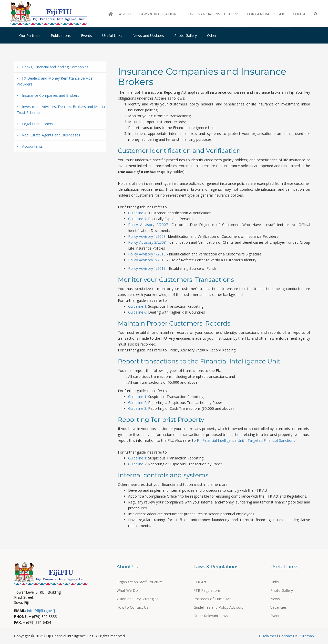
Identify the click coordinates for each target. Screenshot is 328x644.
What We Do (127, 590)
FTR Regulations (207, 590)
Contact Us (288, 636)
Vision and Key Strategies (137, 599)
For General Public (266, 14)
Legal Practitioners (35, 124)
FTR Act (200, 582)
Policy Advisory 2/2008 (147, 242)
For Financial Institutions (213, 14)
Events (86, 35)
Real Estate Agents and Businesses (48, 135)
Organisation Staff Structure (140, 582)
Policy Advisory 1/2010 (147, 254)
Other (212, 35)
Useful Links (112, 35)
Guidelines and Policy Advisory (218, 607)
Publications (61, 35)
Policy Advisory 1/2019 (147, 268)
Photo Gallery (186, 35)
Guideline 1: (138, 306)
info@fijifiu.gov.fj (41, 611)
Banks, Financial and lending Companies (53, 67)
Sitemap (307, 636)
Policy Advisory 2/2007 (148, 225)
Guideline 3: (138, 408)
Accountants (30, 146)
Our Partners (30, 35)
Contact (301, 14)
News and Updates (148, 35)
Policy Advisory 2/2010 (147, 260)
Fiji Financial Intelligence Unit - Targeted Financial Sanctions (246, 440)
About (125, 14)
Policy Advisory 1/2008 (147, 236)
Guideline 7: (138, 219)
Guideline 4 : (138, 213)
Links (275, 582)
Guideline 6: (138, 312)
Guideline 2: (138, 402)
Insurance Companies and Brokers (48, 95)
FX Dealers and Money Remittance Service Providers (55, 81)
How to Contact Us (132, 607)
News (275, 599)
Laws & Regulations (159, 14)
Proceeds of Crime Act (212, 599)
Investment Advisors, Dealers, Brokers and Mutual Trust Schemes (61, 110)
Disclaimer (268, 636)
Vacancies (279, 607)
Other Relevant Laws (211, 616)
